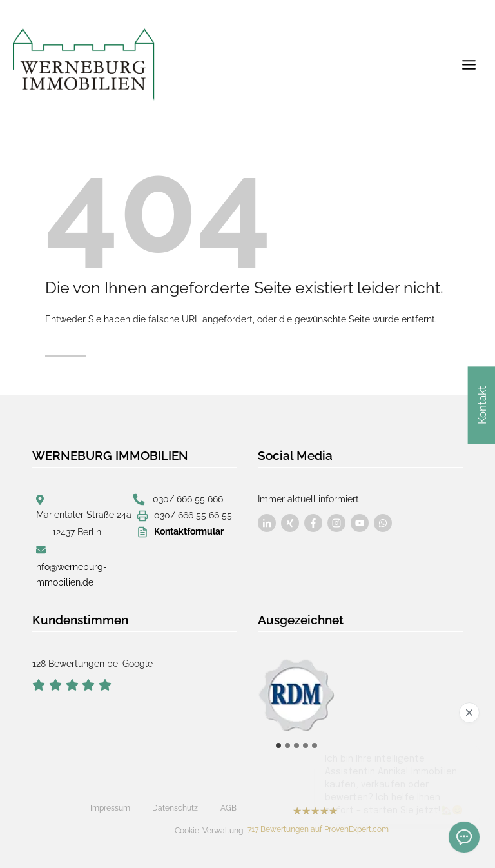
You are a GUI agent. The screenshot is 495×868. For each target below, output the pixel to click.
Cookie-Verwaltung (209, 831)
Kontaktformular (189, 531)
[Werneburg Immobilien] (84, 64)
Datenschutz (175, 808)
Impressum (110, 808)
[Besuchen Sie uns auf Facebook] (267, 523)
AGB (228, 808)
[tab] (278, 745)
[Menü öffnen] (469, 64)
